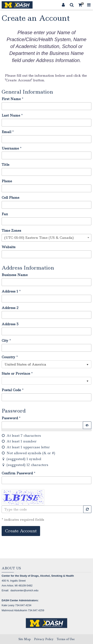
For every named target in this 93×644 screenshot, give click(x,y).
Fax (5, 214)
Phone (7, 181)
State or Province (16, 373)
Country (8, 357)
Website (9, 247)
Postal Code (11, 390)
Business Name (15, 275)
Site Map (25, 639)
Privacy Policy (44, 639)
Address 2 (10, 308)
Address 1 (10, 291)
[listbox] (46, 364)
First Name (11, 99)
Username (10, 148)
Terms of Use (66, 639)
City (5, 341)
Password (10, 418)
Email (6, 132)
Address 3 (10, 324)
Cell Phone (10, 198)
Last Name (11, 115)
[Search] (72, 5)
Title (5, 165)
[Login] (63, 5)
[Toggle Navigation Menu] (89, 5)
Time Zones (11, 230)
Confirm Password (17, 473)
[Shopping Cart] (80, 5)
